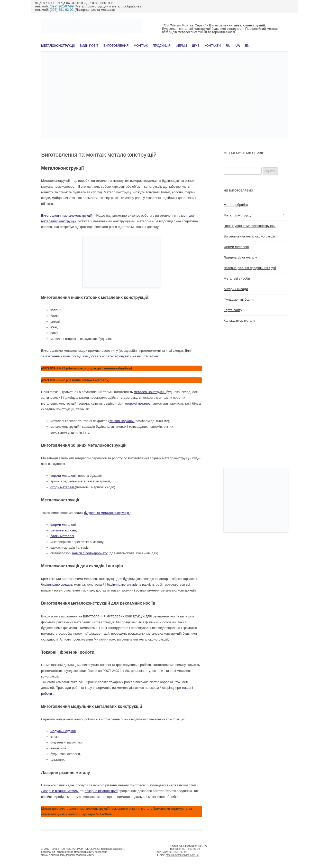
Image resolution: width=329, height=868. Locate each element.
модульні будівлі (63, 731)
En (247, 46)
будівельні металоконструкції (107, 513)
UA (238, 46)
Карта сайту (233, 310)
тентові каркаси (122, 421)
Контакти (213, 46)
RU (228, 46)
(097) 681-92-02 (62, 10)
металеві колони (63, 530)
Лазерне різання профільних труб (250, 268)
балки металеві (62, 536)
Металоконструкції (58, 46)
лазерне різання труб (101, 791)
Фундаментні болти (239, 299)
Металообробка (236, 205)
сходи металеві (63, 487)
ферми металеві (63, 525)
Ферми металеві (236, 247)
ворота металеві (63, 476)
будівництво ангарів (122, 584)
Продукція (162, 46)
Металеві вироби (237, 278)
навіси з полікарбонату (90, 553)
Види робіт (89, 46)
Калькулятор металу (239, 321)
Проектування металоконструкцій (250, 226)
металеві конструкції (150, 392)
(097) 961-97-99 (62, 6)
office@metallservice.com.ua (182, 855)
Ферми (181, 46)
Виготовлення (116, 46)
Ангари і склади (236, 289)
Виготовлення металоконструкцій (67, 216)
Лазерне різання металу (60, 791)
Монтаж (141, 46)
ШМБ (196, 46)
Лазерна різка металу (240, 257)
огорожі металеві (138, 403)
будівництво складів (57, 584)
